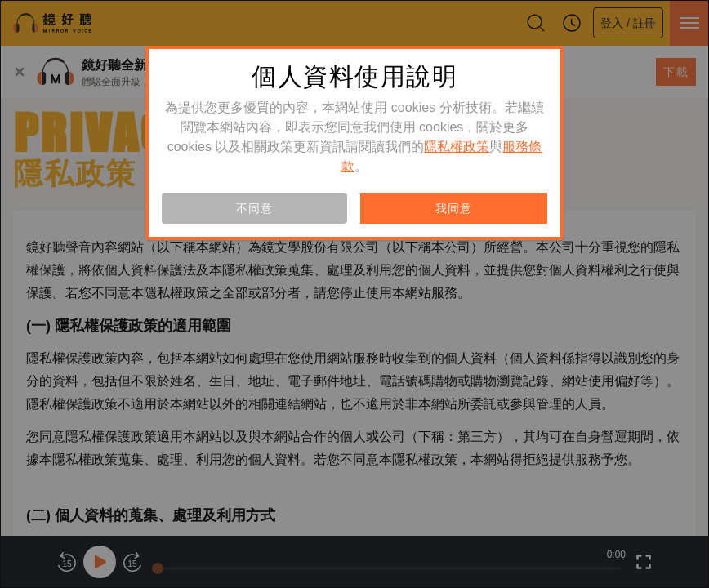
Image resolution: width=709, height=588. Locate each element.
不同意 (254, 208)
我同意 (453, 208)
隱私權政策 (457, 147)
